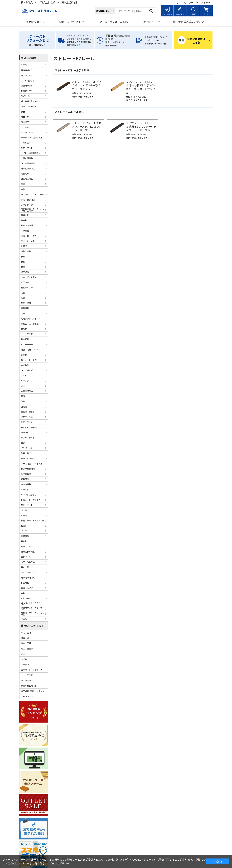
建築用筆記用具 (28, 578)
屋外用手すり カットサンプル (33, 614)
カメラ (24, 443)
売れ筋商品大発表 (29, 686)
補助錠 (24, 407)
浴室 (23, 386)
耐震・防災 (26, 453)
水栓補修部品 (27, 391)
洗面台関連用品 (28, 163)
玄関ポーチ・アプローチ (32, 670)
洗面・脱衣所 (27, 370)
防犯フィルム (27, 417)
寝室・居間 (26, 643)
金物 (23, 189)
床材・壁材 (26, 303)
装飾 (23, 298)
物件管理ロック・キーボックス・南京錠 (33, 210)
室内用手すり (27, 75)
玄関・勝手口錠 (28, 200)
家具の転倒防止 (28, 458)
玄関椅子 (25, 122)
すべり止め (26, 143)
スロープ (25, 117)
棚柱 (23, 256)
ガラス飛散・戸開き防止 (32, 464)
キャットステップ (29, 495)
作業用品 (25, 583)
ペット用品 (26, 484)
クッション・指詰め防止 (32, 137)
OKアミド (25, 246)
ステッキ (25, 127)
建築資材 (25, 308)
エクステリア (27, 334)
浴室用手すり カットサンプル (33, 609)
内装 (23, 293)
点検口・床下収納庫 (30, 324)
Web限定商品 (27, 680)
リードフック (27, 510)
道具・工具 (26, 546)
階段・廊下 (26, 638)
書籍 (23, 593)
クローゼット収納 (29, 277)
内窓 (23, 184)
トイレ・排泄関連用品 (31, 153)
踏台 (23, 112)
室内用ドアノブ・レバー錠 (33, 194)
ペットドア (26, 489)
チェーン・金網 (28, 241)
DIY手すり (25, 96)
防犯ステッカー (28, 422)
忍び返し (25, 432)
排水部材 (25, 339)
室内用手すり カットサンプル (33, 603)
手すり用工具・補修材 (31, 101)
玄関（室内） (27, 632)
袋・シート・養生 (29, 360)
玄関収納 (25, 282)
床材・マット (27, 148)
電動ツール (26, 557)
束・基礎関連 (27, 344)
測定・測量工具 (28, 572)
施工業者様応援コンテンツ (33, 691)
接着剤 (24, 526)
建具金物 (25, 215)
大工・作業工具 (28, 562)
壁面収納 (25, 272)
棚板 (23, 262)
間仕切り (25, 174)
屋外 (23, 396)
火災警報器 (26, 474)
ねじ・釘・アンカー (30, 236)
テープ (24, 531)
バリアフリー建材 (29, 106)
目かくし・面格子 (29, 427)
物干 (23, 313)
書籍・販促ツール (29, 588)
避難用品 (25, 479)
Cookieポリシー (60, 863)
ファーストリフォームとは (112, 22)
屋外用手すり (27, 70)
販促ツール (26, 598)
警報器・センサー (29, 412)
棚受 (23, 267)
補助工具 (25, 567)
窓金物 (24, 220)
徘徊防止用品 (27, 179)
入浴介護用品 (27, 158)
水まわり (25, 365)
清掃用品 (25, 536)
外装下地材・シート (30, 350)
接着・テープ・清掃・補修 (33, 520)
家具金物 (25, 231)
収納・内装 (26, 251)
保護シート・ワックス (31, 500)
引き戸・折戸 (27, 132)
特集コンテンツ (28, 696)
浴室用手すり (27, 86)
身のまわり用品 (28, 552)
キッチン (25, 381)
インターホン (27, 448)
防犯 (23, 401)
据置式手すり (27, 91)
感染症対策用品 (28, 168)
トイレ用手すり (28, 81)
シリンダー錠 (27, 205)
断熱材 (24, 355)
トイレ (24, 375)
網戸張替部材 (27, 225)
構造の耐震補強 (28, 469)
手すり (24, 65)
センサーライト (28, 438)
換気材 (24, 329)
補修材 (24, 541)
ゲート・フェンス (29, 515)
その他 (24, 619)
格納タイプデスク (29, 287)
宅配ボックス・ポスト (31, 319)
